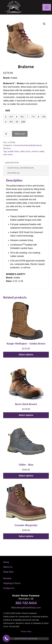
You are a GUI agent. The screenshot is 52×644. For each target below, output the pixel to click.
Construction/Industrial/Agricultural (27, 145)
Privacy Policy (26, 631)
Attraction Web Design (29, 639)
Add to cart (20, 134)
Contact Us (9, 588)
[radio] (6, 116)
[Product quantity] (7, 134)
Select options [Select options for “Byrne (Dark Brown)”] (26, 415)
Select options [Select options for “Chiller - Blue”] (26, 476)
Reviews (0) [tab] (13, 173)
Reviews (7, 578)
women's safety (38, 151)
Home (6, 562)
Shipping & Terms (12, 583)
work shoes (8, 154)
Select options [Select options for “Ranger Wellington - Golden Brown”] (26, 355)
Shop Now (8, 572)
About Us (8, 567)
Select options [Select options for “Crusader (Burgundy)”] (26, 536)
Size (8, 111)
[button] (47, 7)
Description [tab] (12, 163)
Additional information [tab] (20, 168)
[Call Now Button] (6, 638)
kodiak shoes (14, 151)
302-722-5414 (26, 603)
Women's (7, 148)
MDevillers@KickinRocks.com (26, 608)
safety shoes (25, 151)
